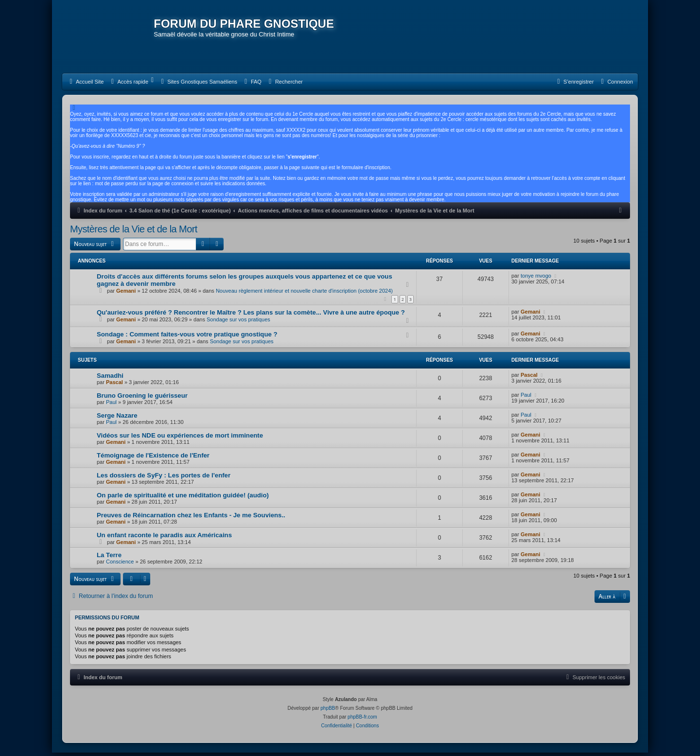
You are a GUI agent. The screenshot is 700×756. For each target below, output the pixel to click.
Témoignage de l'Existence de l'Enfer (153, 459)
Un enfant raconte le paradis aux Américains (164, 538)
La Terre (109, 558)
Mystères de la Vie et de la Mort (134, 232)
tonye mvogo (536, 279)
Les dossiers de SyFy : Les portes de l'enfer (164, 479)
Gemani (126, 294)
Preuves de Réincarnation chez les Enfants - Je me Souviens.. (191, 519)
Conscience (120, 565)
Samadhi (110, 379)
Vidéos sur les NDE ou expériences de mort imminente (180, 439)
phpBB (328, 712)
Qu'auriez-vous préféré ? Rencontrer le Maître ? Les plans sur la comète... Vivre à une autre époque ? (251, 316)
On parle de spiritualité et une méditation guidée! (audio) (183, 499)
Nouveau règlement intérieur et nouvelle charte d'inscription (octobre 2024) (304, 294)
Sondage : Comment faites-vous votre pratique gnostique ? (187, 338)
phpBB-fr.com (362, 720)
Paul (111, 405)
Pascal (114, 386)
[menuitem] (85, 85)
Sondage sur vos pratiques (238, 323)
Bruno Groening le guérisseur (142, 399)
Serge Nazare (117, 419)
